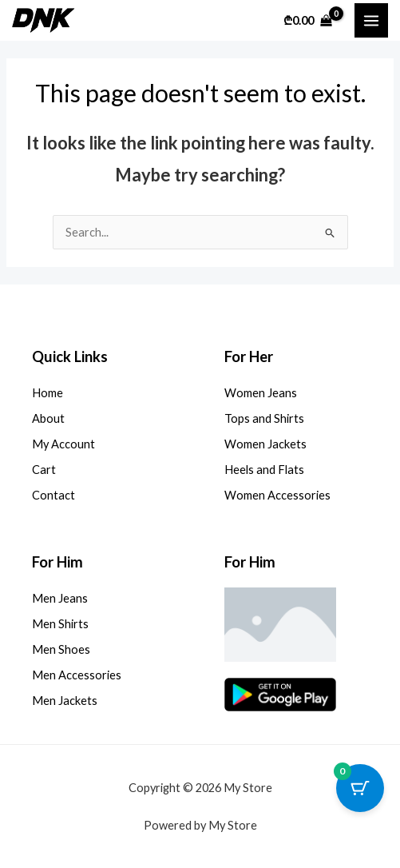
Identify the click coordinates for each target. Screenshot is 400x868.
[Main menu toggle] (371, 20)
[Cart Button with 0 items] (360, 788)
